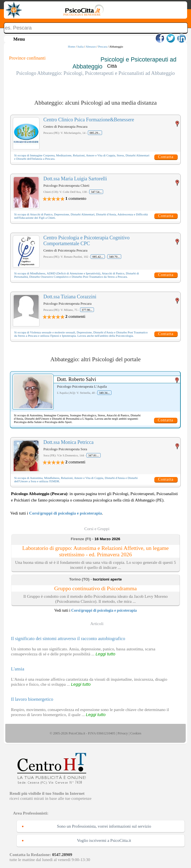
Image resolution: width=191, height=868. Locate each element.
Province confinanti (27, 58)
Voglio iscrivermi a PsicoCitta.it (104, 840)
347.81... (94, 455)
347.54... (96, 192)
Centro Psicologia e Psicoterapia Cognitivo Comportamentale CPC (86, 241)
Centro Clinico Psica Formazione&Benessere (89, 120)
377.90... (87, 310)
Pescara (103, 47)
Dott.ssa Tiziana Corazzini (70, 297)
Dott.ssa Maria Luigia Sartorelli (75, 179)
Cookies (136, 733)
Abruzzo (91, 47)
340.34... (104, 393)
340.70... (114, 257)
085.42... (98, 257)
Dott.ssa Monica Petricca (68, 442)
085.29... (95, 133)
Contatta (166, 157)
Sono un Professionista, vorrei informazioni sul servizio (104, 826)
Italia (81, 47)
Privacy (123, 733)
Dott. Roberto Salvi (77, 379)
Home (71, 47)
